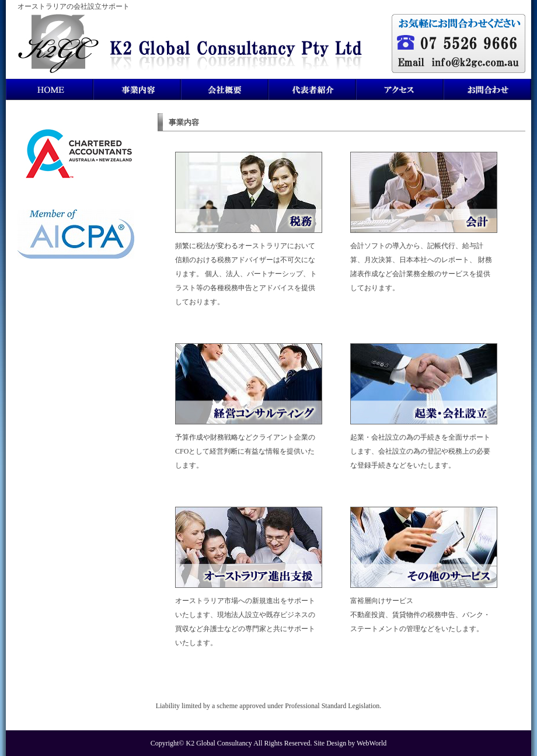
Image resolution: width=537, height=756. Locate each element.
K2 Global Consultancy (219, 743)
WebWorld (372, 743)
